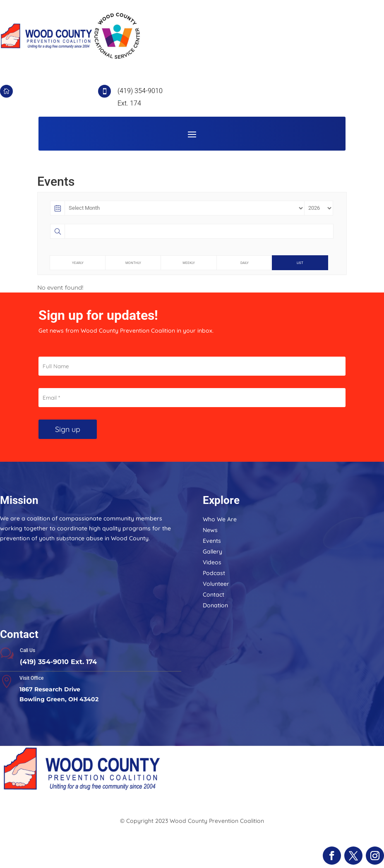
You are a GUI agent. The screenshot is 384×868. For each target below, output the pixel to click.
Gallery (212, 551)
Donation (215, 605)
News (210, 530)
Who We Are (220, 519)
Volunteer (216, 584)
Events (212, 541)
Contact (214, 595)
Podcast (214, 573)
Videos (212, 562)
